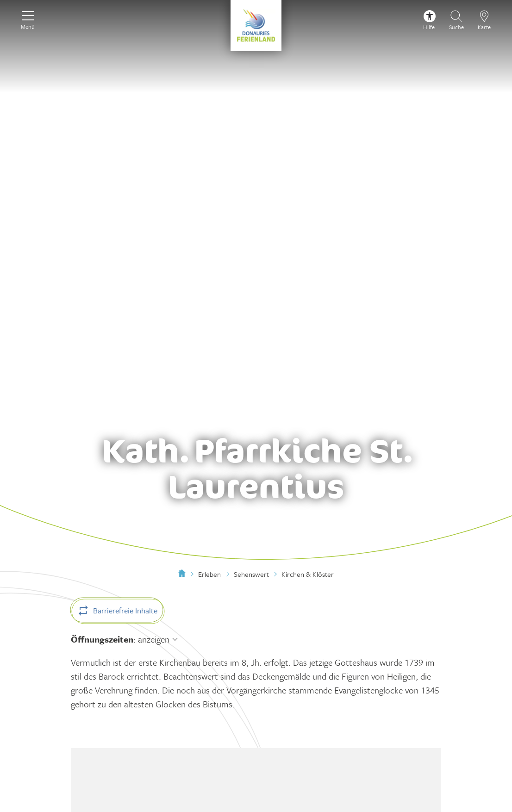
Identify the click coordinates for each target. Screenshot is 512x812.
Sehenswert (251, 574)
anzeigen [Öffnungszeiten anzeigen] (154, 639)
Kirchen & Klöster (308, 574)
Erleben (209, 574)
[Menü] (28, 19)
